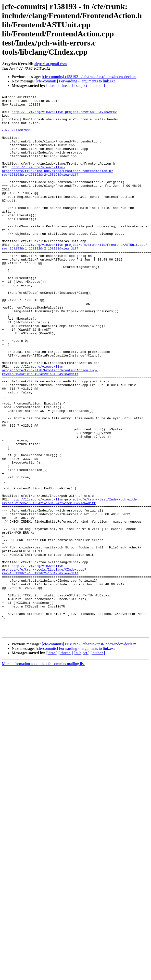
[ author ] (98, 86)
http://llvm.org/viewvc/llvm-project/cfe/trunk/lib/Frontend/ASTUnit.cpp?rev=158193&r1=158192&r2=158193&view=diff (75, 277)
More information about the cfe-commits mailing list (43, 771)
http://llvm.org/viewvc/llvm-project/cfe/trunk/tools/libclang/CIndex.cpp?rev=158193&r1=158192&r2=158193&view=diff (44, 665)
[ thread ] (66, 86)
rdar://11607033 (16, 138)
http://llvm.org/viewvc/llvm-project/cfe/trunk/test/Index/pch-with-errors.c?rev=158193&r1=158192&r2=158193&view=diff (70, 583)
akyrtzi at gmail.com (50, 64)
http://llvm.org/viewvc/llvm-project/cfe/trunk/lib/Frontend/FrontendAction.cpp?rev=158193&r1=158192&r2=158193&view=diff (50, 425)
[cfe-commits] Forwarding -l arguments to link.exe (76, 81)
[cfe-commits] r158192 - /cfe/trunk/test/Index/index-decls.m (89, 77)
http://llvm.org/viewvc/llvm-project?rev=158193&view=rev (64, 115)
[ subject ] (82, 86)
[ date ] (52, 86)
